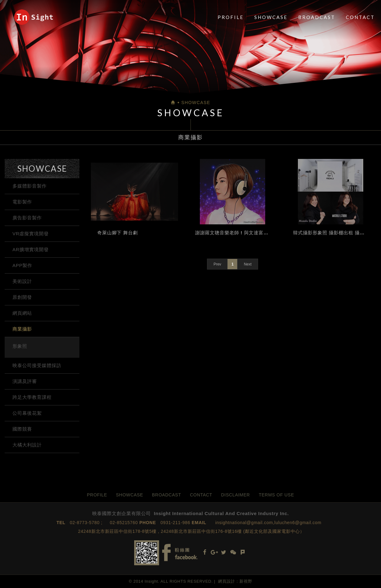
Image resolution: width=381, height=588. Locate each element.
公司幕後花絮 (27, 413)
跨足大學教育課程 (32, 397)
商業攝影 (22, 329)
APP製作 (22, 265)
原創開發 (22, 297)
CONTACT (360, 17)
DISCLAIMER (235, 495)
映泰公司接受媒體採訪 (37, 365)
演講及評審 (25, 381)
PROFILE (231, 17)
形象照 (20, 346)
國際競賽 (22, 429)
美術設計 (22, 281)
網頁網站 (22, 313)
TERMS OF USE (276, 495)
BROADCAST (317, 17)
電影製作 (22, 202)
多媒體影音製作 (30, 186)
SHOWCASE (271, 17)
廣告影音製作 (27, 218)
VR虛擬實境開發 (31, 234)
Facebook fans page (180, 553)
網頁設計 (227, 581)
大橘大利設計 (27, 445)
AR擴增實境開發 (31, 249)
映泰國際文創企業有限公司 (33, 17)
